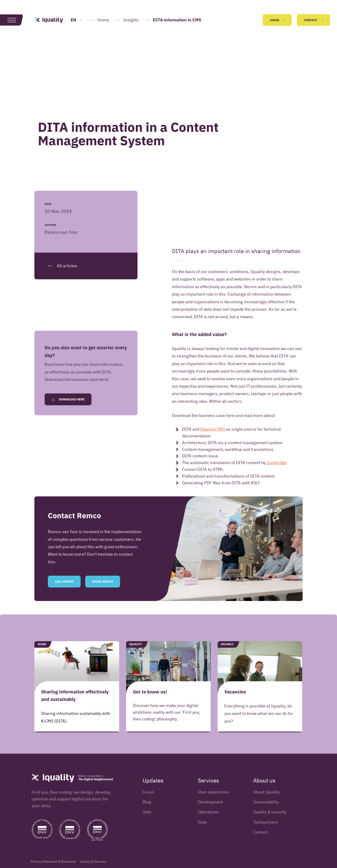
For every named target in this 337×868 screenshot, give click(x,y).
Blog (147, 802)
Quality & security (270, 812)
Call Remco (64, 582)
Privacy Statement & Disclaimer (54, 861)
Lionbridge (277, 463)
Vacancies (235, 691)
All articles (61, 266)
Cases (148, 792)
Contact (313, 20)
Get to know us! (150, 691)
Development (210, 802)
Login (277, 20)
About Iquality (266, 792)
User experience (213, 792)
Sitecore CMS (213, 429)
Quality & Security (93, 861)
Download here (68, 399)
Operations (208, 812)
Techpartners (266, 822)
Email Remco (103, 582)
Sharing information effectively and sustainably (75, 695)
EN (77, 20)
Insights (131, 20)
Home (103, 20)
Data (202, 822)
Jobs (147, 812)
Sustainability (266, 802)
